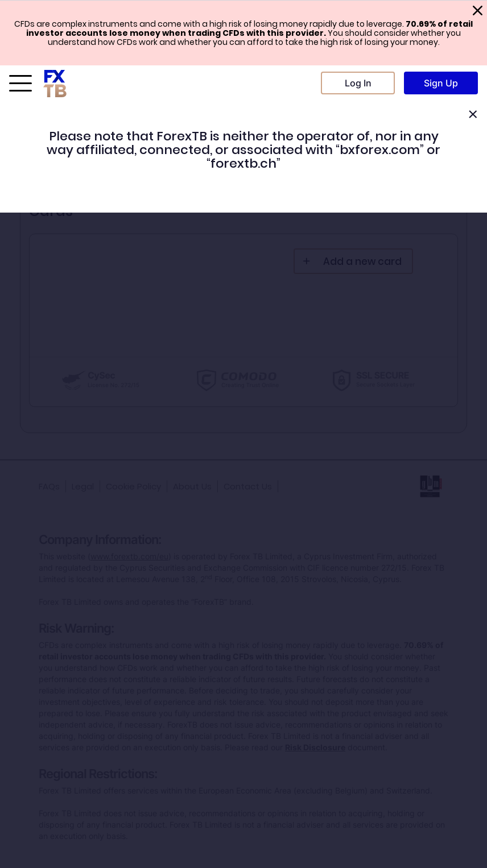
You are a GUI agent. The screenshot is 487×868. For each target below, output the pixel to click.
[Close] (473, 115)
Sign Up (441, 83)
